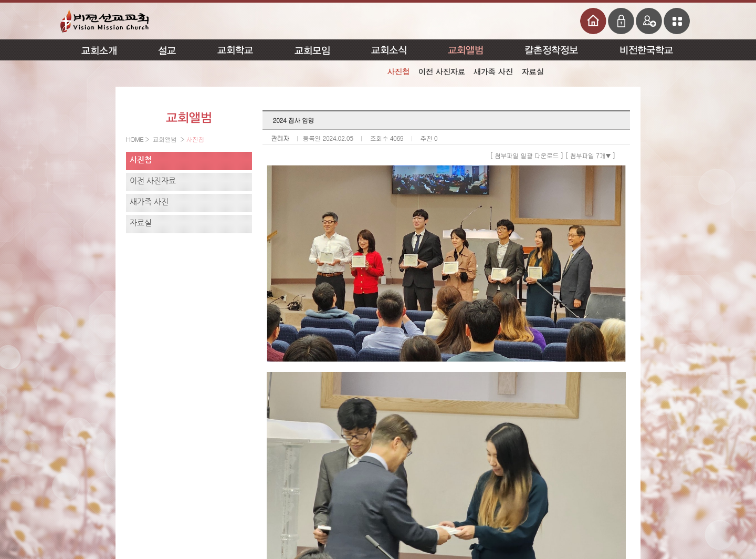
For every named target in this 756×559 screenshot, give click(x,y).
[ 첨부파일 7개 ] (590, 155)
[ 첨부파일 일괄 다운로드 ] (527, 155)
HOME (136, 139)
